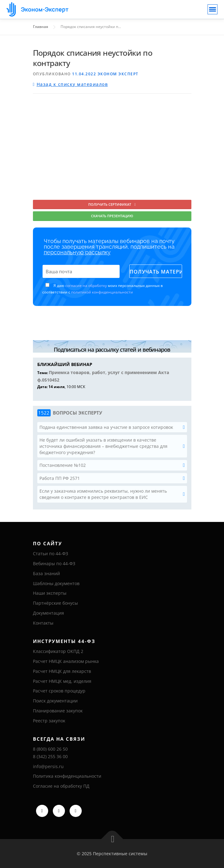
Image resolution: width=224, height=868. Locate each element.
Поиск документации (55, 701)
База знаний (46, 573)
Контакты (43, 623)
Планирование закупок (58, 711)
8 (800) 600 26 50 (50, 749)
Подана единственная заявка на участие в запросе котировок (106, 427)
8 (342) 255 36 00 (50, 756)
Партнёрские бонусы (55, 603)
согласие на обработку (86, 286)
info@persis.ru (48, 766)
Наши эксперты (50, 593)
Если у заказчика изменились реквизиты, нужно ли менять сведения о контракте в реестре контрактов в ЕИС (103, 494)
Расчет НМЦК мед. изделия (62, 681)
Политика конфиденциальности (67, 776)
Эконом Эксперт (118, 74)
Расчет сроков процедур (59, 691)
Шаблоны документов (56, 583)
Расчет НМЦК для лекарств (62, 671)
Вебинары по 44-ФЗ (54, 563)
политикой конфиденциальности (102, 292)
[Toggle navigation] (213, 9)
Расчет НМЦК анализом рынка (66, 661)
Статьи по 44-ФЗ (50, 554)
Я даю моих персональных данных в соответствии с (103, 289)
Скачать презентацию (112, 216)
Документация (48, 613)
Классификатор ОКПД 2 (58, 651)
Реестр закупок (49, 721)
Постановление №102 (63, 465)
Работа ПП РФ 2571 (60, 478)
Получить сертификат (112, 204)
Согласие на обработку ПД (61, 786)
